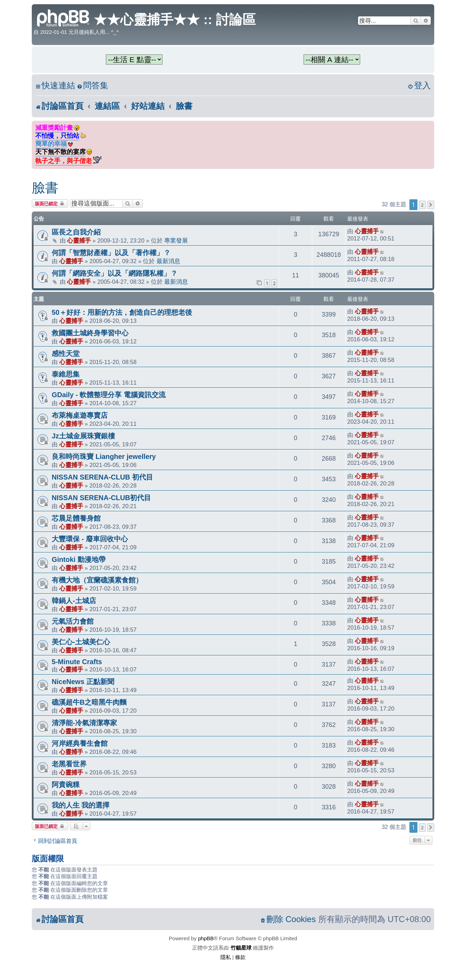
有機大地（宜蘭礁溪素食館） (97, 580)
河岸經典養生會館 (80, 743)
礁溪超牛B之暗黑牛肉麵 (89, 702)
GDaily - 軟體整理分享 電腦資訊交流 (109, 395)
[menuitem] (93, 86)
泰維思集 (66, 374)
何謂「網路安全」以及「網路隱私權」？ (115, 273)
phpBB (206, 938)
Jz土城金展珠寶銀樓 (83, 436)
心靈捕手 (79, 240)
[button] (431, 205)
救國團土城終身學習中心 (90, 333)
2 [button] (422, 205)
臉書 (45, 188)
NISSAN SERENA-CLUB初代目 (101, 498)
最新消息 (168, 261)
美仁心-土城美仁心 (81, 642)
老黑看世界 (69, 764)
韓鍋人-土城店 (74, 601)
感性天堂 (66, 354)
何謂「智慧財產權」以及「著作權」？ (111, 253)
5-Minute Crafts (77, 662)
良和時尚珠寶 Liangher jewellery (104, 456)
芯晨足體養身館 (76, 518)
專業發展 (176, 240)
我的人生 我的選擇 (81, 805)
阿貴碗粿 (66, 785)
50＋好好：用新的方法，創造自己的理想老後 (122, 312)
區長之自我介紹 (76, 232)
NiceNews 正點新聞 (83, 682)
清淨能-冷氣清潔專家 (84, 723)
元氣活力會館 (73, 621)
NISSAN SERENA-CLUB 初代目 (102, 477)
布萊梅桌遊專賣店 (80, 415)
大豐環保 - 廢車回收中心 (90, 539)
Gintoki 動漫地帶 (79, 559)
